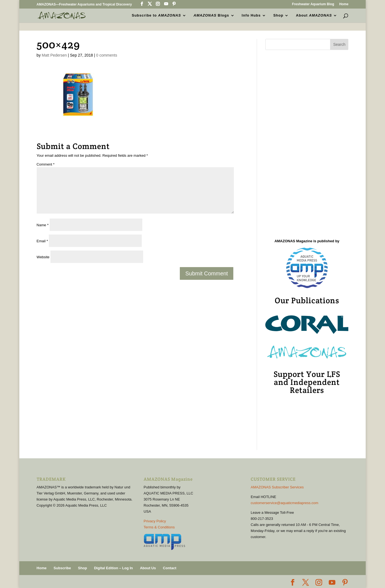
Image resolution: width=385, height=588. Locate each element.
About (314, 15)
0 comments (107, 55)
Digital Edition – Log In (113, 568)
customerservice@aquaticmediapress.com (284, 503)
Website (43, 257)
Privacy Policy (155, 521)
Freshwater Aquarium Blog (313, 4)
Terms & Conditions (159, 527)
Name (43, 225)
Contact (170, 568)
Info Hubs (251, 15)
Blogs (211, 15)
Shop (278, 15)
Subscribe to (156, 15)
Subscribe (62, 568)
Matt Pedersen (54, 55)
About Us (148, 568)
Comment (46, 164)
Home (344, 4)
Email (42, 241)
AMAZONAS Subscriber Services (277, 487)
